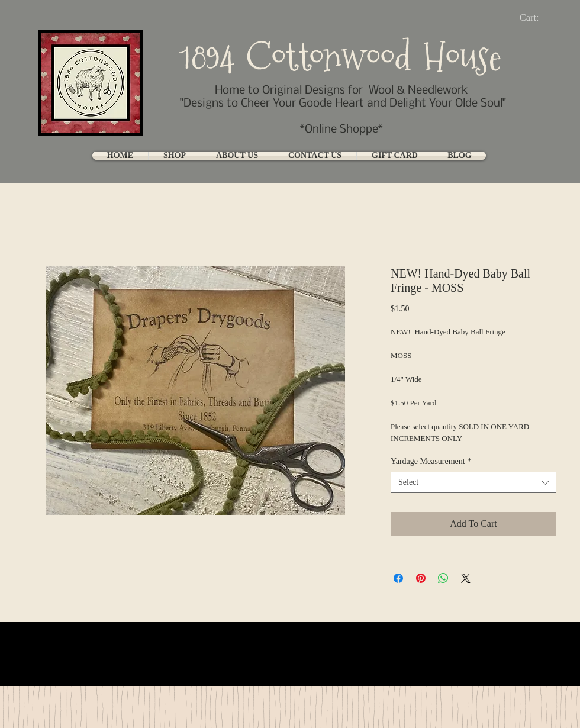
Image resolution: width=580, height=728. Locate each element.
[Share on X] (466, 578)
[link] (539, 17)
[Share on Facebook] (398, 578)
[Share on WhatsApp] (443, 578)
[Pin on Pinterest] (421, 578)
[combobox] (473, 482)
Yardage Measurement (431, 461)
